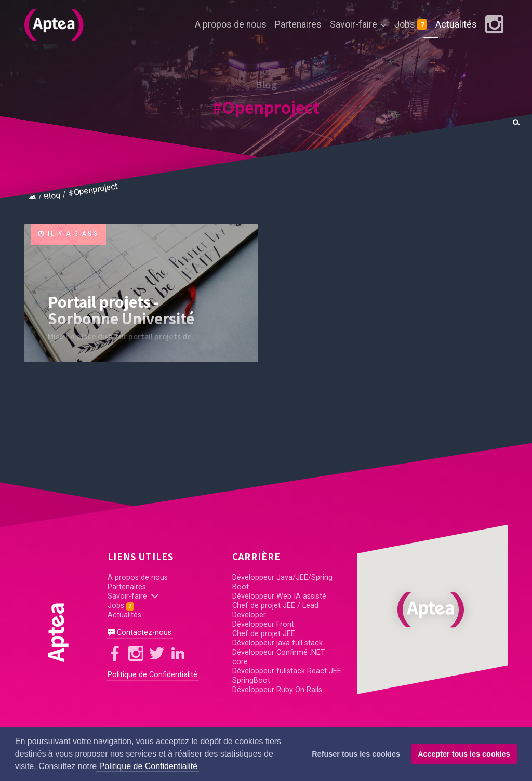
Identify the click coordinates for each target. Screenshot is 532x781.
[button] (432, 610)
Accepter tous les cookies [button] (464, 754)
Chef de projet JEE (264, 634)
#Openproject (266, 107)
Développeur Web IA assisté (279, 596)
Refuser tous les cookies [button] (356, 754)
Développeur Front (263, 624)
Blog (52, 196)
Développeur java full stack (277, 643)
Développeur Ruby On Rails (277, 690)
